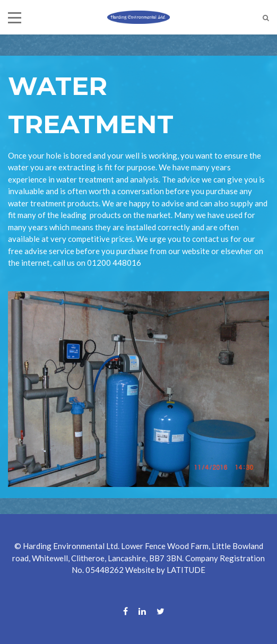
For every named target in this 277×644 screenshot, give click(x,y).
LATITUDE (186, 570)
